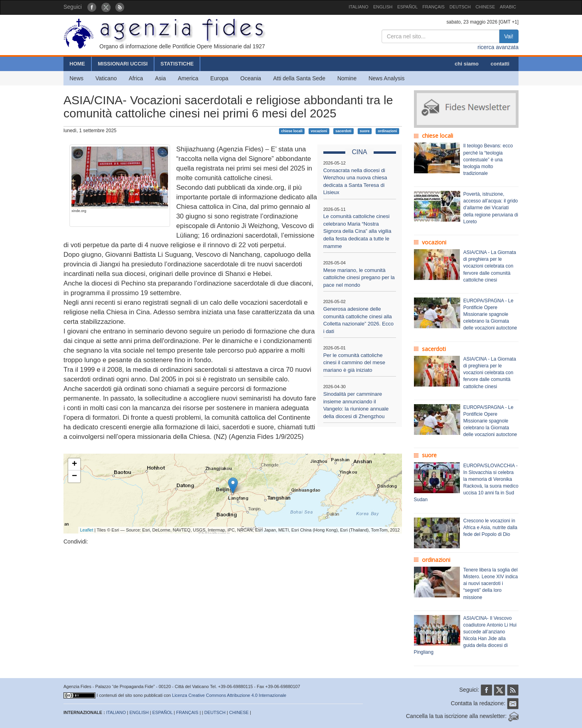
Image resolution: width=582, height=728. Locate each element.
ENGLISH (383, 7)
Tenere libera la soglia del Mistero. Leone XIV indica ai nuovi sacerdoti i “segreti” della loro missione (491, 584)
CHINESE (485, 7)
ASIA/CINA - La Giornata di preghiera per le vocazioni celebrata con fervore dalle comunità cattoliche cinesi (490, 266)
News (76, 78)
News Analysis (386, 78)
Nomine (347, 78)
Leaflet (87, 530)
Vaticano (106, 78)
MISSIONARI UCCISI (123, 64)
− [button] (74, 476)
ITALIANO (359, 7)
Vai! (509, 36)
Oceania (251, 78)
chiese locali (292, 131)
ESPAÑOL (407, 7)
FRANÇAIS (434, 7)
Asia (160, 78)
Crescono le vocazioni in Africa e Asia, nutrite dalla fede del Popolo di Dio (490, 528)
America (188, 78)
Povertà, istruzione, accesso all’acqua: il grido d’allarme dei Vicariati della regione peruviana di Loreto (491, 208)
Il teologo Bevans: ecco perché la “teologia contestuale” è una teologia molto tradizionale (488, 160)
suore (365, 131)
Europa (219, 78)
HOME (77, 64)
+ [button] (74, 464)
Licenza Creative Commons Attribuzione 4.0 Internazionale (229, 695)
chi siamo (467, 64)
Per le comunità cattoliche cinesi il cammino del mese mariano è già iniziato (354, 363)
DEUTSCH (460, 7)
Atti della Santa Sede (299, 78)
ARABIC (508, 7)
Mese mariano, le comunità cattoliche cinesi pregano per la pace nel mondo (359, 278)
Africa (136, 78)
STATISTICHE (177, 64)
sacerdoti (343, 131)
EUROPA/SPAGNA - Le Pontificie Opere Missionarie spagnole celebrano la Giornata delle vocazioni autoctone (490, 314)
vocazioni (319, 131)
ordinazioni (387, 131)
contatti (500, 64)
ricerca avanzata (498, 47)
